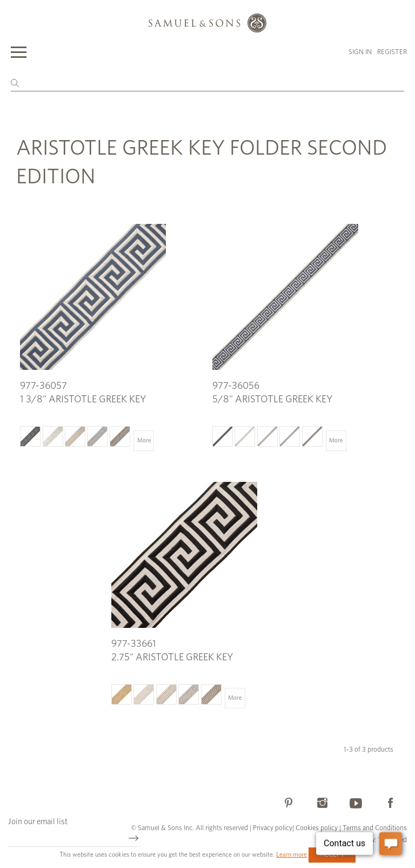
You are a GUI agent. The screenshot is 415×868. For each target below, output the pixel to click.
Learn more (292, 854)
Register (392, 52)
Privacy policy (273, 828)
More (144, 440)
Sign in (360, 52)
